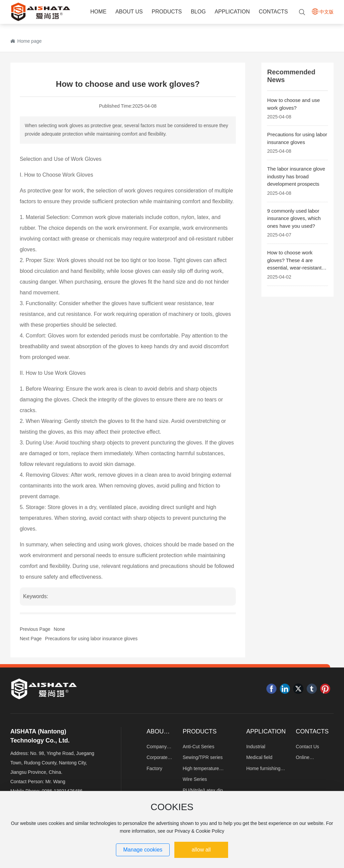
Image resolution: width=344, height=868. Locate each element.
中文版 (327, 12)
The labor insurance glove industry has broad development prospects (296, 176)
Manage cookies (143, 850)
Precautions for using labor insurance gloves (91, 639)
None (59, 629)
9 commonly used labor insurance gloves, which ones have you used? (294, 218)
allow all (201, 850)
